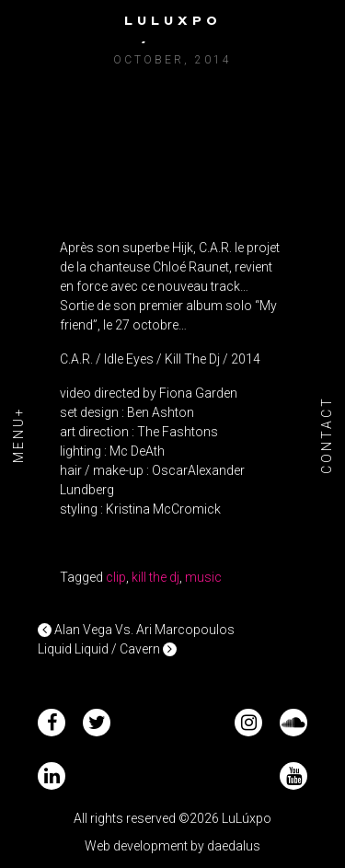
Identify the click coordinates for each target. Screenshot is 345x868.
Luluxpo (173, 20)
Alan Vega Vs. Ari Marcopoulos (136, 630)
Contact (327, 434)
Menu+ (18, 434)
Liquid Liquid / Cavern (107, 649)
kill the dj (155, 577)
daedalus (234, 846)
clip (116, 577)
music (203, 577)
